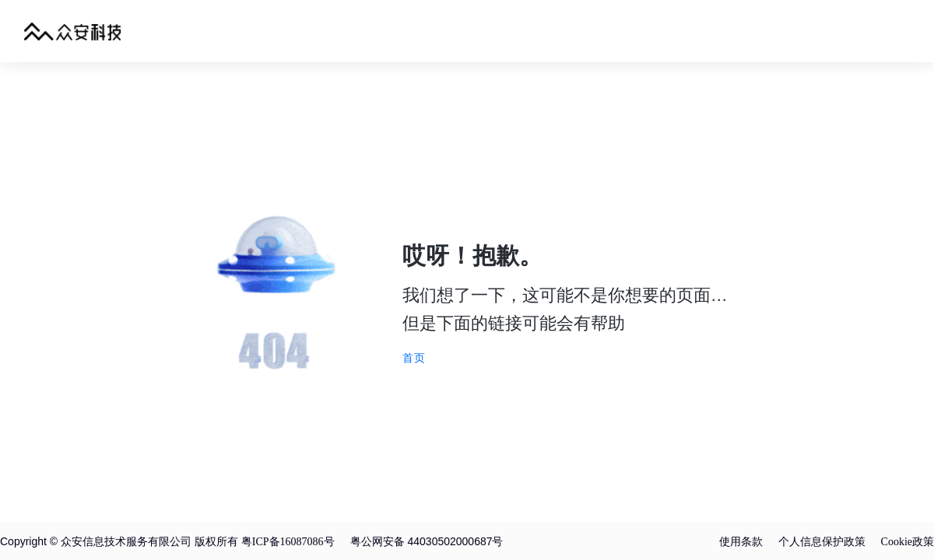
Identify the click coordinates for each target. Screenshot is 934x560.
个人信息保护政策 (822, 542)
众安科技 (73, 31)
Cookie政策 (908, 542)
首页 (414, 358)
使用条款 (741, 542)
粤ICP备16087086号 (288, 542)
